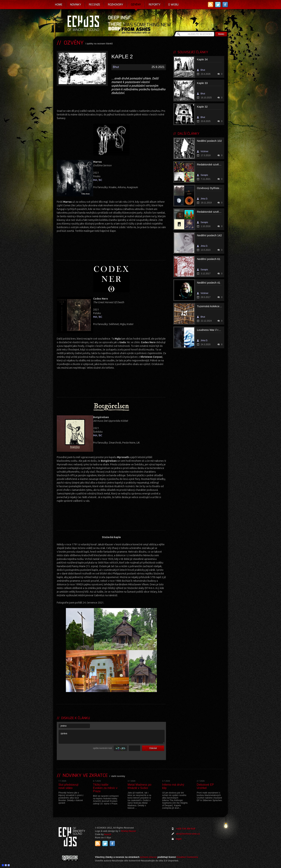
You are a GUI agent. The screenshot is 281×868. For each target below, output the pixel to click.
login (179, 839)
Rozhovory (116, 5)
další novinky (118, 776)
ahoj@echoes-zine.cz (188, 834)
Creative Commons (187, 857)
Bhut (116, 67)
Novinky (76, 5)
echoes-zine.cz (149, 857)
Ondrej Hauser (129, 831)
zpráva (112, 737)
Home (59, 5)
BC (101, 180)
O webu (173, 5)
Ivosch (108, 834)
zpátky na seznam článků (100, 44)
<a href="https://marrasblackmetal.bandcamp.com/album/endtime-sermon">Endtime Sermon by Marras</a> (111, 244)
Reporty (155, 5)
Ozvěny (136, 5)
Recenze (95, 5)
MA (95, 180)
